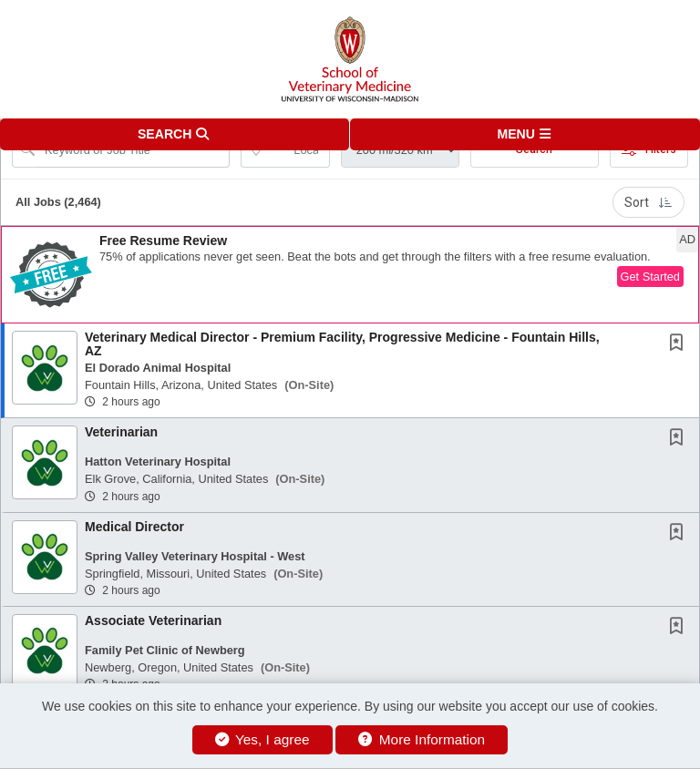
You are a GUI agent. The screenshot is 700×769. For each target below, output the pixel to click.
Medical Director (134, 527)
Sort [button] (649, 202)
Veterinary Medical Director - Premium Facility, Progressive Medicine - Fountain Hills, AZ (342, 344)
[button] (525, 134)
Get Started (650, 277)
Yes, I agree (262, 739)
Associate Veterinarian (153, 620)
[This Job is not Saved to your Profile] (680, 344)
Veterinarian (121, 432)
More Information (422, 739)
